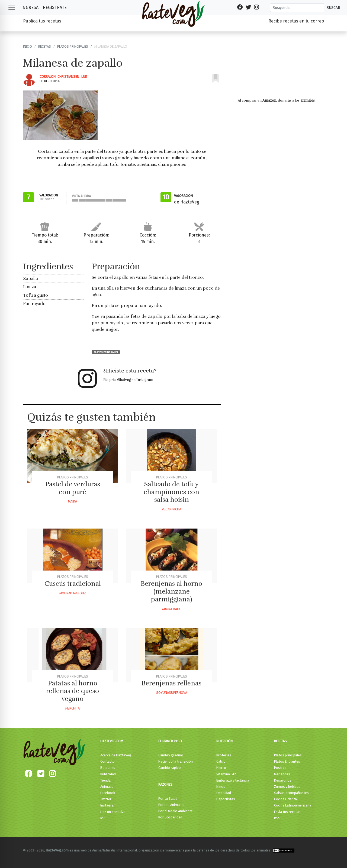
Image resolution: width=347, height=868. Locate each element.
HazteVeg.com (112, 741)
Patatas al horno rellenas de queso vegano (73, 691)
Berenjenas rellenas (171, 683)
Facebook (108, 793)
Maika (73, 501)
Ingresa (30, 7)
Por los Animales (171, 805)
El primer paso (170, 741)
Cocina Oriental (286, 799)
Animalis (107, 787)
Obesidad (224, 793)
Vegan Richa (171, 509)
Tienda (105, 780)
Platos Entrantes (287, 761)
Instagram (108, 805)
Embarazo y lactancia (233, 780)
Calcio (221, 761)
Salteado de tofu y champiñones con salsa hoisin (171, 492)
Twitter (106, 799)
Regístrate (55, 7)
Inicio (28, 46)
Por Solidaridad (170, 817)
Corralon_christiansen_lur (63, 77)
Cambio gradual (171, 755)
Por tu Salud (168, 799)
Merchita (73, 708)
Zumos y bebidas (287, 787)
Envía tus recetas (287, 812)
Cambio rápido (170, 768)
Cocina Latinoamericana (293, 805)
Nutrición (224, 741)
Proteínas (224, 755)
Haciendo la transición (176, 761)
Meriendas (282, 774)
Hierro (221, 768)
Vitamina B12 (226, 774)
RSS (103, 818)
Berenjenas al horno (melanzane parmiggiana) (171, 591)
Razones (165, 784)
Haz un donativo (113, 812)
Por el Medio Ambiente (176, 811)
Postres (280, 768)
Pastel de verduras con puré (73, 488)
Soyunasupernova (172, 693)
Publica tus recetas (42, 21)
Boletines (108, 768)
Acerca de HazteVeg (116, 755)
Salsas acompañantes (291, 793)
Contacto (107, 761)
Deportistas (226, 799)
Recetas (45, 46)
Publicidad (108, 774)
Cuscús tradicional (73, 584)
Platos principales (73, 46)
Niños (221, 787)
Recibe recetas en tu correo (296, 21)
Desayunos (283, 780)
